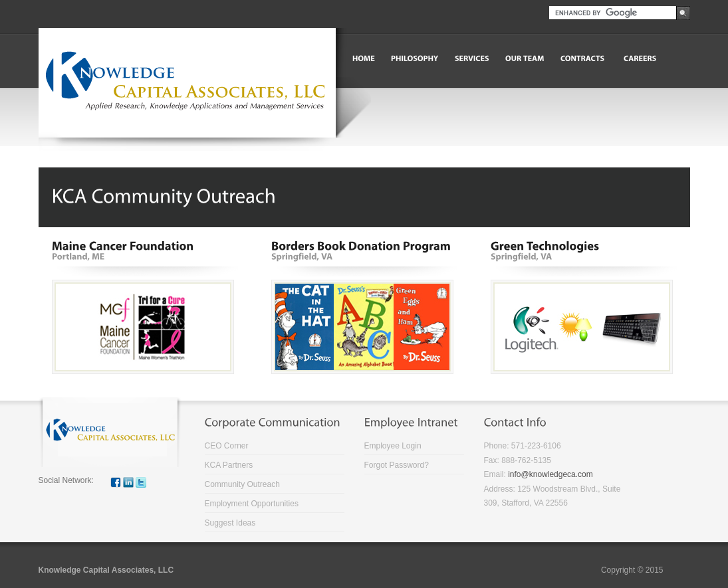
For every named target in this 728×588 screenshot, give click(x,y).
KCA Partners (229, 465)
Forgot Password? (397, 465)
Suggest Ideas (230, 523)
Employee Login (393, 446)
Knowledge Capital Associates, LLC (106, 570)
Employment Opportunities (252, 504)
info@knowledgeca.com (550, 474)
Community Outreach (242, 484)
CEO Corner (227, 446)
